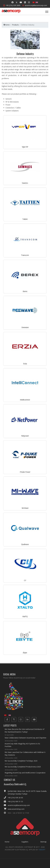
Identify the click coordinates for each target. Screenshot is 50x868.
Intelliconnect (25, 400)
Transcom (25, 255)
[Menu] (47, 12)
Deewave (25, 327)
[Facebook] (12, 2)
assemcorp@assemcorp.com (36, 5)
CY (25, 580)
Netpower (25, 436)
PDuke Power (25, 472)
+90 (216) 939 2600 (13, 5)
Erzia (25, 364)
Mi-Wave (25, 508)
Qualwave (25, 544)
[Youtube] (21, 2)
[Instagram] (29, 2)
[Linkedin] (25, 2)
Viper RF (25, 147)
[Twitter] (17, 2)
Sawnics (25, 183)
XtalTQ (25, 616)
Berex (25, 291)
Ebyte (25, 653)
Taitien (25, 219)
